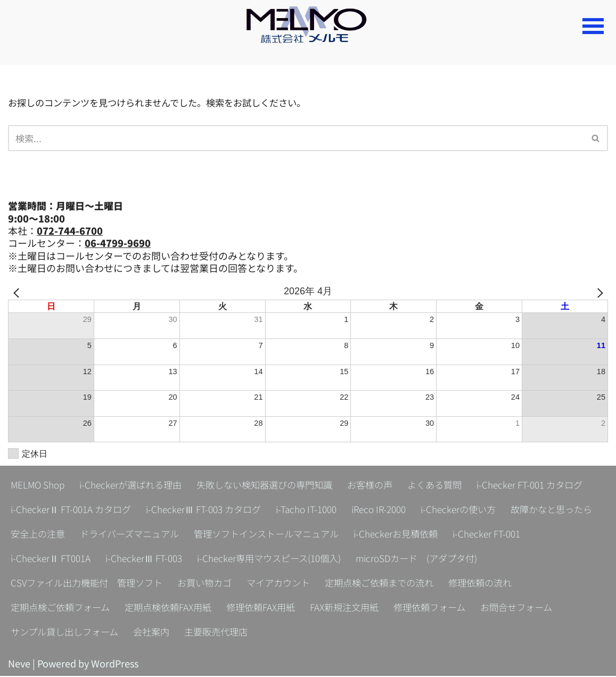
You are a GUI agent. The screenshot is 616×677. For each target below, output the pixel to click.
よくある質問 (455, 486)
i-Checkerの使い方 (50, 535)
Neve (19, 664)
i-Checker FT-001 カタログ (66, 510)
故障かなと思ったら (147, 535)
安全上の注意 (234, 535)
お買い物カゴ (359, 584)
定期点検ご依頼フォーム (145, 608)
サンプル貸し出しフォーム (159, 633)
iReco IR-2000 (523, 510)
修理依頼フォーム (532, 608)
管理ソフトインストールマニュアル (474, 535)
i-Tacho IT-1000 (446, 510)
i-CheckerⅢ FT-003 (338, 559)
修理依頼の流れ (44, 608)
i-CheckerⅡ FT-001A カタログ (200, 510)
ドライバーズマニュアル (330, 535)
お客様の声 (387, 486)
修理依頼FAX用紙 (355, 608)
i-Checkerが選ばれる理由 (136, 486)
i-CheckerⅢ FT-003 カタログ (338, 510)
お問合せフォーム (49, 633)
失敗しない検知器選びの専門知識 (276, 486)
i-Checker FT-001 (149, 559)
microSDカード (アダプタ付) (75, 584)
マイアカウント (436, 584)
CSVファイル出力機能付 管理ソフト (235, 584)
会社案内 (250, 633)
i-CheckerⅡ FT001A (241, 559)
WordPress (115, 664)
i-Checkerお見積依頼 (55, 559)
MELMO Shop (39, 486)
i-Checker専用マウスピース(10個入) (470, 559)
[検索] (296, 139)
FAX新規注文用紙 (442, 608)
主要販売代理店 (317, 633)
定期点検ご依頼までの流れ (542, 584)
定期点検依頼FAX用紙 (258, 608)
